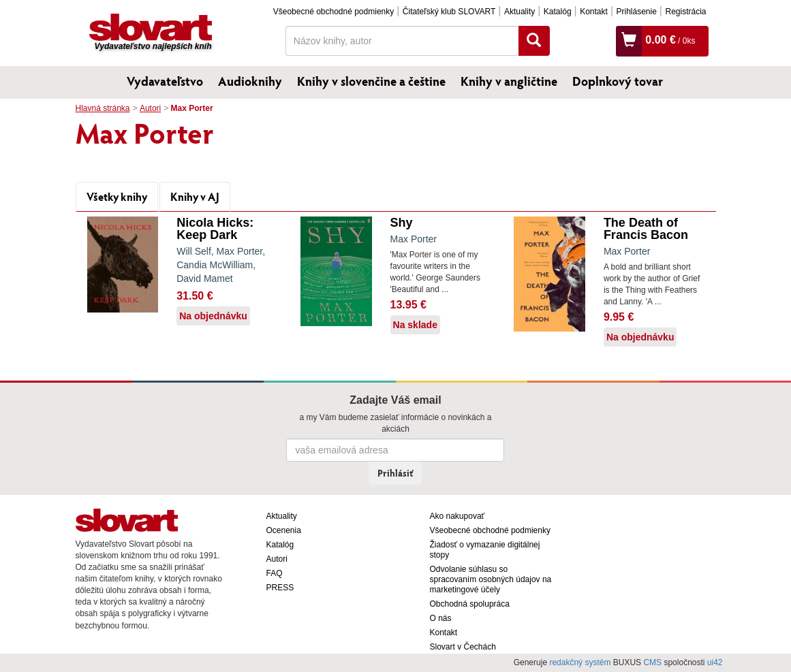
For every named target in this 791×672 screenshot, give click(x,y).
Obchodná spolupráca (470, 604)
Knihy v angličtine (509, 81)
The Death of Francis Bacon (646, 229)
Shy (402, 223)
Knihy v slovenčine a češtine (371, 81)
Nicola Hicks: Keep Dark (215, 229)
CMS (652, 662)
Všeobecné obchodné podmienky (334, 12)
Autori (150, 108)
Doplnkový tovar (618, 81)
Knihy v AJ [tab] (195, 196)
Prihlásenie (636, 12)
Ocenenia (284, 530)
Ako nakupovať (457, 516)
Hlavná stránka (103, 108)
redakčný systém (580, 662)
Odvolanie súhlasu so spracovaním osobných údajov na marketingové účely (491, 579)
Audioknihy (250, 81)
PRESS (280, 588)
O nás (441, 618)
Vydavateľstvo (165, 81)
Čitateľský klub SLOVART (449, 12)
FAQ (275, 573)
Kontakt (594, 12)
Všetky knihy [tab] (117, 196)
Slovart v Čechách (463, 647)
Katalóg (558, 12)
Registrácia (685, 12)
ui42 (715, 662)
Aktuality (519, 12)
